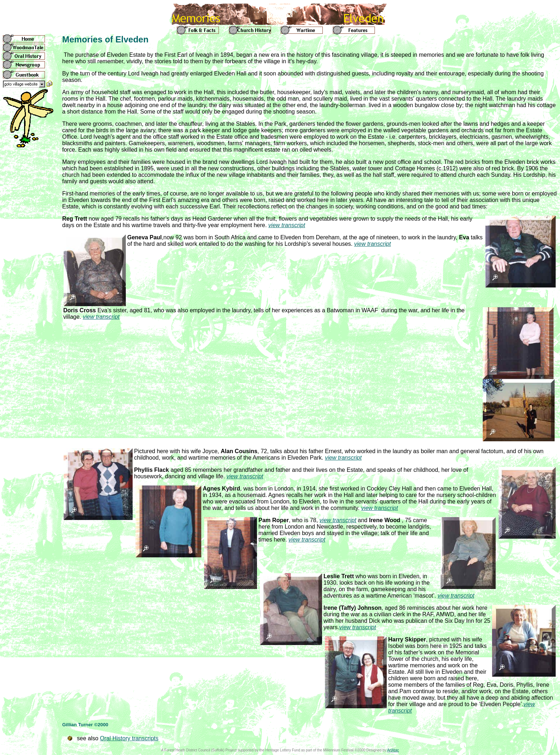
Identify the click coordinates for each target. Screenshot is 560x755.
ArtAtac (393, 750)
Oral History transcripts (129, 738)
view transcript (287, 225)
